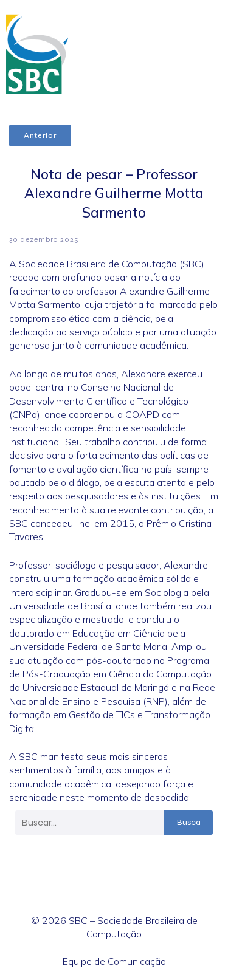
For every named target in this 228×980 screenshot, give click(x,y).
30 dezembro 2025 (44, 239)
